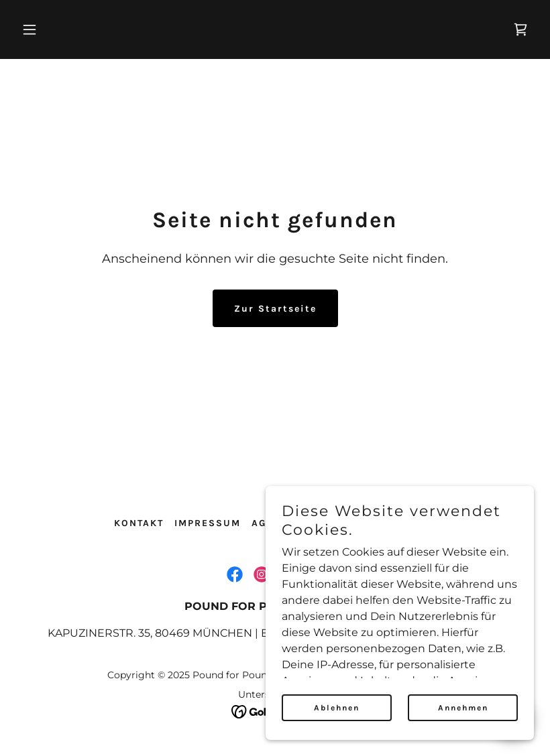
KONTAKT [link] (139, 523)
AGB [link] (263, 523)
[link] (520, 29)
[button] (75, 29)
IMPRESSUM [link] (208, 523)
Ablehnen (337, 708)
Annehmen (463, 708)
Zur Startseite (275, 309)
